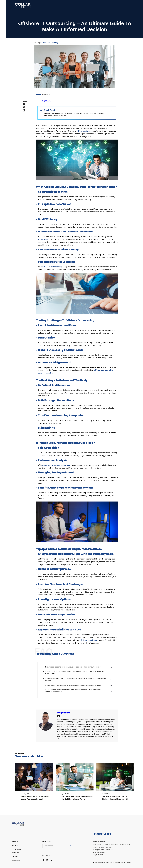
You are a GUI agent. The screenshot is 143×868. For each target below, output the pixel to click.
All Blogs (37, 43)
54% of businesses (85, 131)
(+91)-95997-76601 (101, 852)
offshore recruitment (89, 640)
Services (15, 845)
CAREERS (15, 856)
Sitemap (129, 863)
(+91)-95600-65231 (98, 855)
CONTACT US (16, 860)
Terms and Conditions (120, 863)
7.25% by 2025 (44, 239)
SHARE (25, 101)
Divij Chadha (46, 101)
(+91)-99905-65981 (103, 850)
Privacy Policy (109, 863)
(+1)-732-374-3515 (103, 847)
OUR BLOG (15, 853)
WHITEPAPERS (16, 849)
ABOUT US (15, 842)
